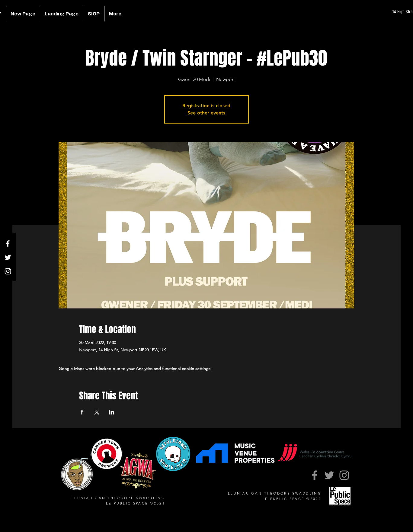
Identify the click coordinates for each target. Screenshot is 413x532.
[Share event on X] (97, 412)
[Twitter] (8, 257)
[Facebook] (8, 243)
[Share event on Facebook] (82, 412)
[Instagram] (8, 271)
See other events (206, 113)
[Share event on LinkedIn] (112, 412)
